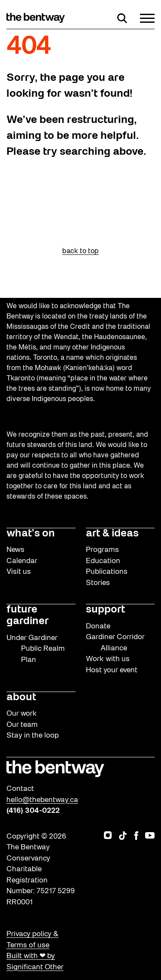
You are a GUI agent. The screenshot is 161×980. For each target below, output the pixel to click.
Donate (98, 626)
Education (103, 561)
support (105, 610)
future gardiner (27, 616)
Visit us (19, 572)
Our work (22, 714)
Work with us (108, 659)
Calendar (22, 561)
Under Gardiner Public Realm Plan (36, 649)
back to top (80, 251)
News (15, 550)
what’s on (31, 534)
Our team (22, 725)
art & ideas (112, 534)
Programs (102, 550)
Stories (98, 583)
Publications (107, 572)
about (21, 698)
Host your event (112, 670)
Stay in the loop (33, 736)
